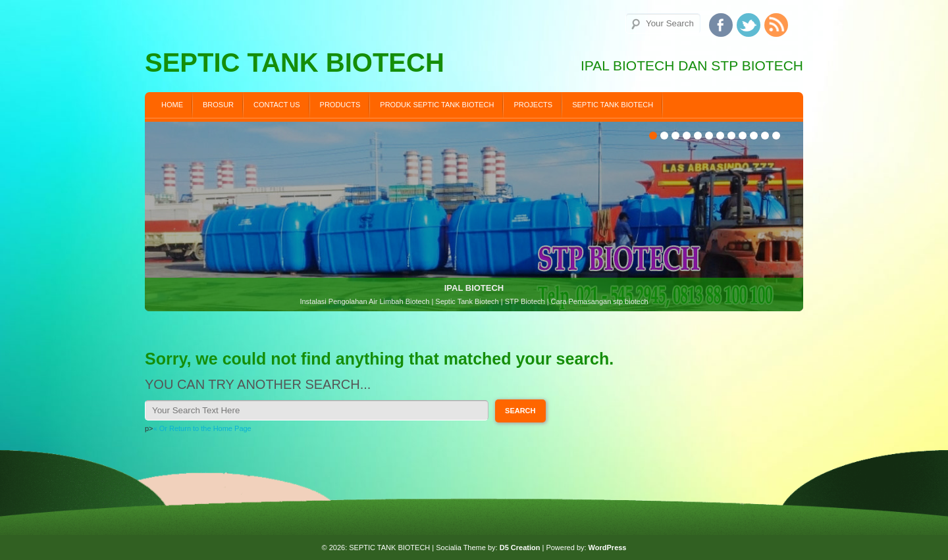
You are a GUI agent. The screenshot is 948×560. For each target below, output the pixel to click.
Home (172, 105)
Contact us (277, 105)
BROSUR (218, 105)
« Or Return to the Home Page (202, 428)
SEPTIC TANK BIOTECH (613, 105)
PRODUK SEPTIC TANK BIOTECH (437, 105)
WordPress (608, 547)
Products (340, 105)
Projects (533, 105)
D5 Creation (520, 547)
